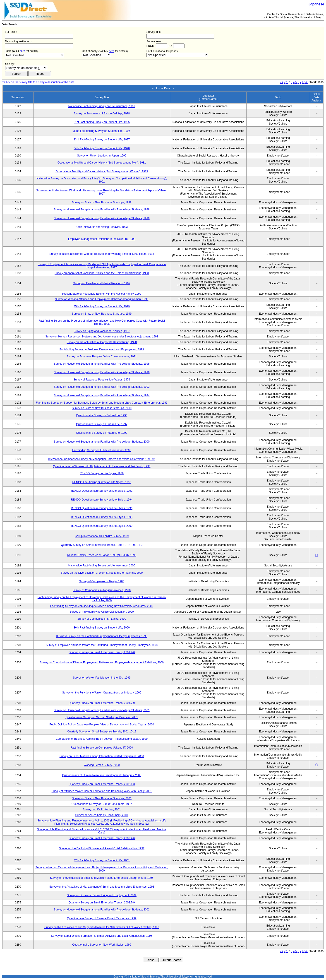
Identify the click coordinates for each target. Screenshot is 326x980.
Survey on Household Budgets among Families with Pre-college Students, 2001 (102, 710)
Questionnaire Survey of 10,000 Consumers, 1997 (102, 804)
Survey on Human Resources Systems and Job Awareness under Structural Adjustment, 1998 (102, 337)
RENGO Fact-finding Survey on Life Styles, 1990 (102, 482)
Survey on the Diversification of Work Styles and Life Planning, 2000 (102, 573)
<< (282, 82)
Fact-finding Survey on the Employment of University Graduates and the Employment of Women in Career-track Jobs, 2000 (102, 599)
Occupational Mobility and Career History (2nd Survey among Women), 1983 (102, 171)
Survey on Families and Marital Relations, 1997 (102, 283)
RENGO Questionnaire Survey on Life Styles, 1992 (102, 491)
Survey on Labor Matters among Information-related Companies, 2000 (102, 756)
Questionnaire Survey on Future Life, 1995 (102, 415)
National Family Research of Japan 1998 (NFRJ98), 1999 (102, 555)
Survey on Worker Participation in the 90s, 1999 (102, 678)
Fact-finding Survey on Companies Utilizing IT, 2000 (102, 748)
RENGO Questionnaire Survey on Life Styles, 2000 (102, 526)
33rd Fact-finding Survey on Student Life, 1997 (102, 140)
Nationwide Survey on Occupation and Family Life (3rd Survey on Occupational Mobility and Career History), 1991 (102, 180)
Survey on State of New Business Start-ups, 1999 (102, 314)
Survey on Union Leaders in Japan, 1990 (102, 156)
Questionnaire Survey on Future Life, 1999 (102, 433)
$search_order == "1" (26, 68)
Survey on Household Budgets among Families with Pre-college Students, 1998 (102, 209)
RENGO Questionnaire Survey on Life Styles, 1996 (102, 508)
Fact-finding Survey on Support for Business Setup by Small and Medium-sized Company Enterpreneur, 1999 (102, 403)
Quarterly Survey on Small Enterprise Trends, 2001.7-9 (102, 703)
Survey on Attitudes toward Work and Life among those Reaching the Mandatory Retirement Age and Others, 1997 (102, 192)
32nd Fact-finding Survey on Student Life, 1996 (102, 131)
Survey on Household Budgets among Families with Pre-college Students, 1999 (102, 218)
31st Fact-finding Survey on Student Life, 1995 (102, 122)
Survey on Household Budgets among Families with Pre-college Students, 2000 (102, 442)
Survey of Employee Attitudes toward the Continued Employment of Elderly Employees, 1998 (102, 645)
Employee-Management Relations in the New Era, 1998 (102, 239)
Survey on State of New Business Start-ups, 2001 (102, 798)
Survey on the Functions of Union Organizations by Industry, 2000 (102, 693)
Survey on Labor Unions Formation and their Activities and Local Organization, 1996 (102, 936)
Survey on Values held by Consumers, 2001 (102, 815)
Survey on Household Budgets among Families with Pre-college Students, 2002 (102, 910)
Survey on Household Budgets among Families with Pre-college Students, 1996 (102, 372)
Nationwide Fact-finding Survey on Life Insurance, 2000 (102, 566)
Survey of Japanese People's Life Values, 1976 (102, 380)
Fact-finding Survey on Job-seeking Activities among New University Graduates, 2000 (102, 606)
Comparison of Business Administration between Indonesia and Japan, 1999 (102, 739)
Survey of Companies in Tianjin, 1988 (102, 581)
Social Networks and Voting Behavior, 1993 (102, 227)
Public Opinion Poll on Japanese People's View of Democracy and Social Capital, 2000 (102, 725)
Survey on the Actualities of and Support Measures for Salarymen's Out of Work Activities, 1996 (102, 927)
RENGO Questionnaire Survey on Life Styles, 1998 (102, 517)
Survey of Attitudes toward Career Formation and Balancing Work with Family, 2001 (102, 791)
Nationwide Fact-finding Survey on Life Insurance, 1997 (102, 106)
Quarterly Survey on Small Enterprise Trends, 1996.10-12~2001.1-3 (102, 545)
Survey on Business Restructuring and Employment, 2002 (102, 895)
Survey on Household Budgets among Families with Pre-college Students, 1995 (102, 364)
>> (306, 82)
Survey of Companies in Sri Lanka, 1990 (102, 619)
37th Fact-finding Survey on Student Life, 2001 (102, 860)
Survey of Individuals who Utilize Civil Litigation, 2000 (102, 612)
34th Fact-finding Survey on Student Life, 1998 (102, 148)
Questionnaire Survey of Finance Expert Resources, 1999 (102, 918)
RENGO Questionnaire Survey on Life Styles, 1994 (102, 500)
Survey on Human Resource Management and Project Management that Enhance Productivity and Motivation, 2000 (102, 869)
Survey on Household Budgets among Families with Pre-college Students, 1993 (102, 387)
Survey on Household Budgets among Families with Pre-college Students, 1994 (102, 395)
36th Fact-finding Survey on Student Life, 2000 (102, 628)
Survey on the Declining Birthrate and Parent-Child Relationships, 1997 (102, 848)
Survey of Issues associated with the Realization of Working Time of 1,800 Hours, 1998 (102, 254)
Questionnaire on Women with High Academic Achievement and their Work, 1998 (102, 466)
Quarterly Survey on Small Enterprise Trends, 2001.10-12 (102, 732)
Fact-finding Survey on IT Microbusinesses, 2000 (102, 450)
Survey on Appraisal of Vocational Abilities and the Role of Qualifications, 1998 (102, 273)
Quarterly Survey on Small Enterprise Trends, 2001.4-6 (102, 652)
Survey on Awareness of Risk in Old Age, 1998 (102, 113)
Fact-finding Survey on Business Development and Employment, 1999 (102, 349)
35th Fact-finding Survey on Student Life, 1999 (102, 306)
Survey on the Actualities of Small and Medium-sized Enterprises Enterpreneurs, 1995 (102, 878)
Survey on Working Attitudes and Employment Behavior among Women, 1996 (102, 299)
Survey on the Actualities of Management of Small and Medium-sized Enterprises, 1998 (102, 887)
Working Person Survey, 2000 (102, 765)
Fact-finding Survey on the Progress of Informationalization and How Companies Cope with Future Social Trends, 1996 (102, 322)
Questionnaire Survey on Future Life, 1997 (102, 424)
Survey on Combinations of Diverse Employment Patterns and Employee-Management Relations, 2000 (102, 662)
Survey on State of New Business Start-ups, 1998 (102, 202)
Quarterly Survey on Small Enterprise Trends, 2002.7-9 (102, 903)
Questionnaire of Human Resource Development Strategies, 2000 (102, 775)
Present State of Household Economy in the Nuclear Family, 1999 (102, 294)
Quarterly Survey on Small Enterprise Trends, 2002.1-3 (102, 784)
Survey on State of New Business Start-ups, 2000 (102, 408)
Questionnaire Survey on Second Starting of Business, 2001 (102, 717)
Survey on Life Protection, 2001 (102, 809)
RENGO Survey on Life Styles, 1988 (102, 473)
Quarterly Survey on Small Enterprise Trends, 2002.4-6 (102, 838)
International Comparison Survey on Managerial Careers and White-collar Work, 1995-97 (102, 459)
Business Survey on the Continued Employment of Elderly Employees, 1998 (102, 636)
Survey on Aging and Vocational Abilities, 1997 (102, 331)
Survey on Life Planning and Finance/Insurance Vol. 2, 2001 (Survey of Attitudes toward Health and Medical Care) (102, 831)
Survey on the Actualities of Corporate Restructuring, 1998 (102, 342)
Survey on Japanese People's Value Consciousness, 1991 (102, 356)
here (22, 51)
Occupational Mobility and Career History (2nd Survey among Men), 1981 (102, 163)
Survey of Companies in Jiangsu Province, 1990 (102, 590)
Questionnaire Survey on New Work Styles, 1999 (102, 945)
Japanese (316, 4)
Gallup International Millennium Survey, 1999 (102, 536)
